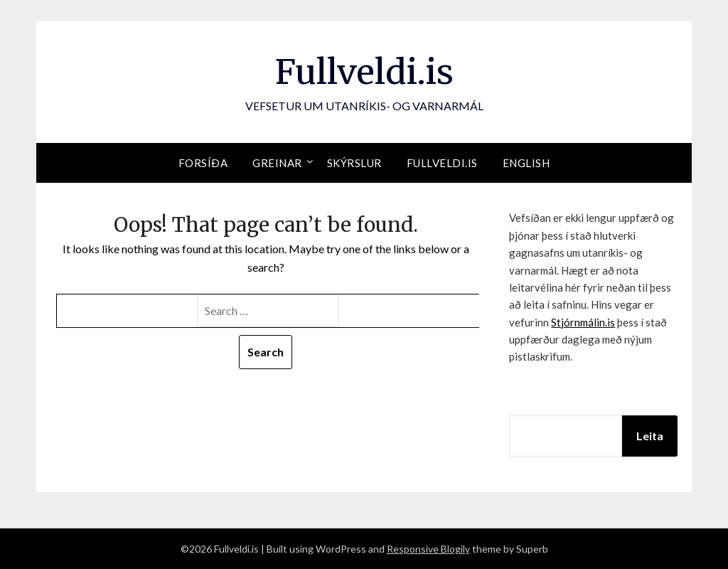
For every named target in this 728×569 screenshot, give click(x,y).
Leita (650, 436)
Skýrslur (354, 163)
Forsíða (203, 163)
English (526, 163)
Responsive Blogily (428, 549)
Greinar (277, 163)
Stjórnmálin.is (583, 322)
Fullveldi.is (364, 72)
